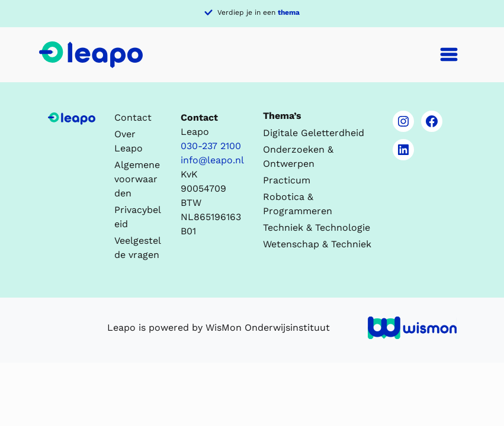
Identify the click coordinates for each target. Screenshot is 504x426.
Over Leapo (129, 141)
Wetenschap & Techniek (317, 244)
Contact (133, 117)
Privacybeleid (138, 217)
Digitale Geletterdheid (314, 133)
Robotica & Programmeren (298, 204)
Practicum (287, 180)
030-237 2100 (211, 146)
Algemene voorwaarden (137, 179)
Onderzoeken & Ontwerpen (298, 156)
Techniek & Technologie (317, 227)
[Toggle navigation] (449, 54)
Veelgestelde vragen (138, 248)
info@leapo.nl (212, 160)
